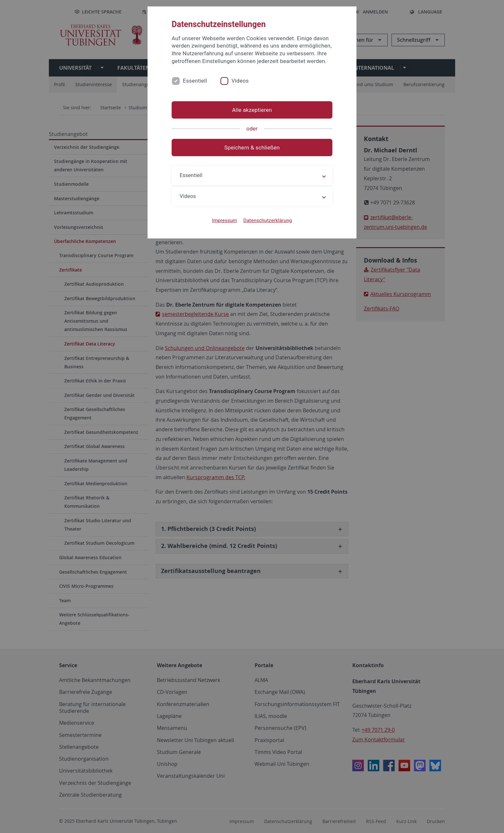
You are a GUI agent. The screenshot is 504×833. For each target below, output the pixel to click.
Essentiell (195, 81)
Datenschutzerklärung (268, 220)
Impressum (225, 220)
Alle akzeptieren (252, 110)
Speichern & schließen (252, 148)
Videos (240, 81)
